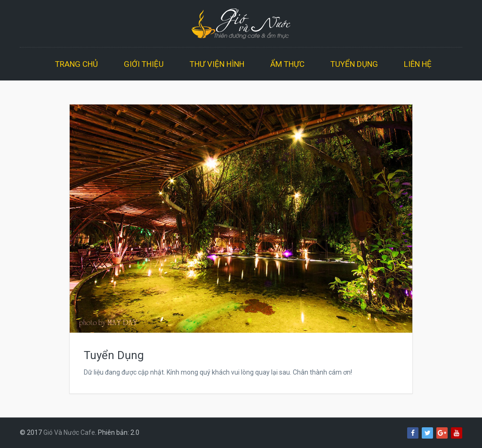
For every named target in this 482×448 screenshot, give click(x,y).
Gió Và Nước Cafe (69, 432)
